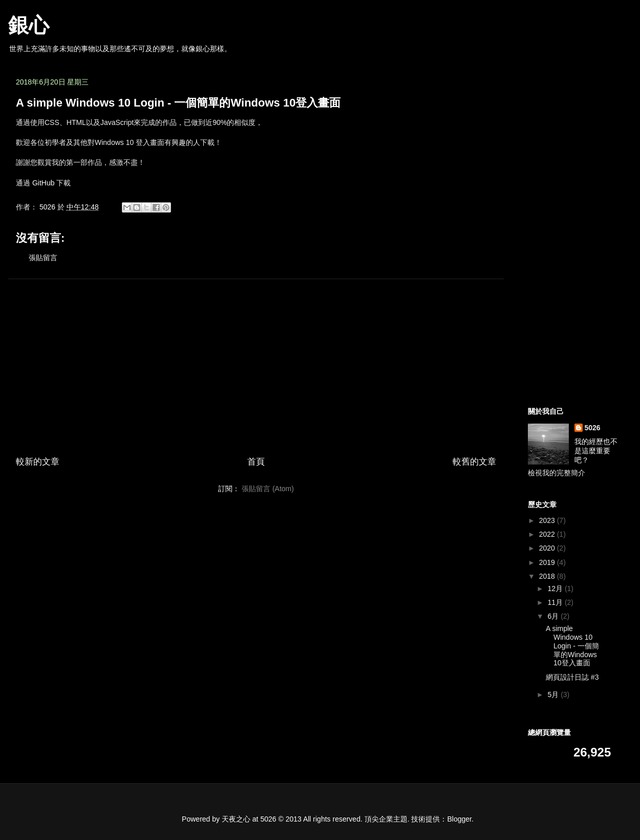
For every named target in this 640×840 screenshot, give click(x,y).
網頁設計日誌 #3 (572, 677)
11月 (556, 602)
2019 (548, 562)
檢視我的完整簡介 (557, 473)
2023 (548, 520)
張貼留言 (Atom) (268, 489)
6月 (554, 616)
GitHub (44, 183)
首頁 (256, 462)
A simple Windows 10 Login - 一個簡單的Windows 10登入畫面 (572, 646)
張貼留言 (43, 258)
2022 (548, 534)
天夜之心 (236, 819)
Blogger (460, 819)
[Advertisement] (256, 359)
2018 (548, 576)
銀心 (29, 25)
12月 (556, 589)
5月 (554, 695)
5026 (593, 428)
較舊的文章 (474, 462)
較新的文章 (38, 462)
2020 (548, 548)
